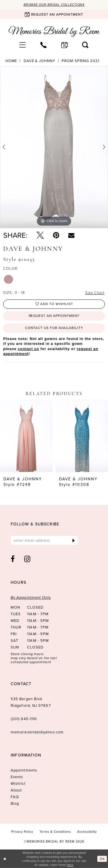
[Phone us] (44, 45)
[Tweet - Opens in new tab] (40, 235)
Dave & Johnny (39, 61)
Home (11, 61)
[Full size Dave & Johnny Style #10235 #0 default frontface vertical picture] (54, 147)
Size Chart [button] (95, 293)
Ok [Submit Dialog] (102, 859)
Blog (15, 804)
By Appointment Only (31, 598)
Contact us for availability (54, 328)
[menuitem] (23, 45)
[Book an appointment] (54, 14)
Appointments (24, 771)
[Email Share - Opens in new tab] (71, 235)
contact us (29, 349)
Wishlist (18, 784)
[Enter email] (44, 541)
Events (17, 777)
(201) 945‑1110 (24, 719)
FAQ (15, 797)
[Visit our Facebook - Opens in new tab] (13, 559)
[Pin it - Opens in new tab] (56, 235)
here (70, 865)
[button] (23, 45)
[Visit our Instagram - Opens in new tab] (27, 559)
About (16, 790)
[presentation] (26, 436)
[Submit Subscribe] (74, 541)
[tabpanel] (54, 147)
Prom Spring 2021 (80, 61)
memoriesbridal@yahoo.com (37, 732)
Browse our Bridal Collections (54, 5)
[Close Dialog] (5, 859)
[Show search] (85, 45)
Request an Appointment (54, 316)
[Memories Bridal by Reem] (54, 31)
